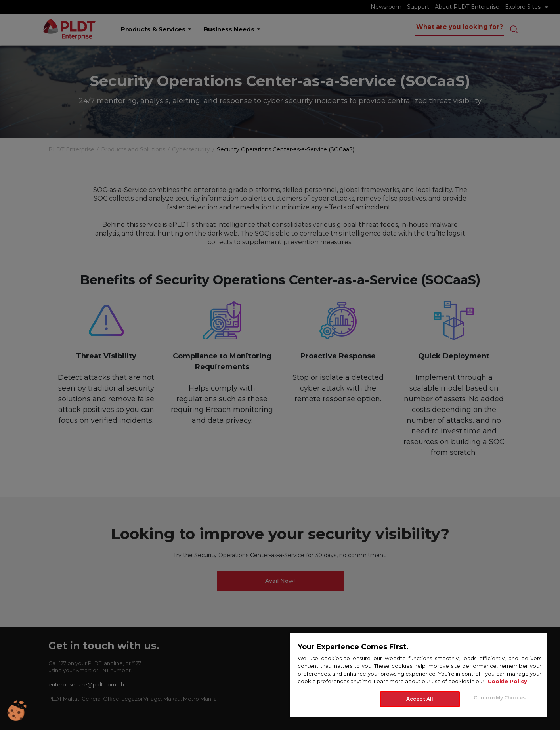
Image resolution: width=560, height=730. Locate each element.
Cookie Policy (507, 681)
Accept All (420, 699)
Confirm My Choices (500, 697)
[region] (419, 675)
